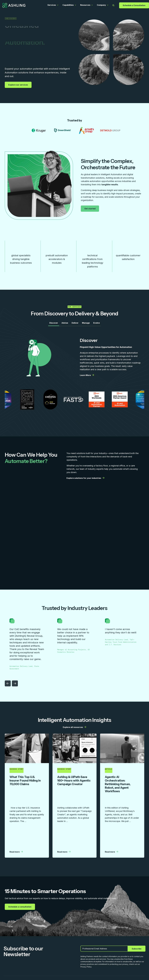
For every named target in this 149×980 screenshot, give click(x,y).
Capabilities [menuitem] (25, 960)
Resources (85, 5)
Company (101, 5)
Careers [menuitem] (75, 960)
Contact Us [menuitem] (91, 960)
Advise (65, 324)
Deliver (75, 324)
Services (52, 5)
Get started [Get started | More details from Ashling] (90, 209)
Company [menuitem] (59, 960)
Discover (54, 324)
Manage (86, 324)
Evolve (97, 324)
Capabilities (68, 5)
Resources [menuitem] (43, 960)
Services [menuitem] (8, 960)
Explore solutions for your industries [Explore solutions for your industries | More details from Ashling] (85, 479)
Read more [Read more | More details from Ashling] (16, 815)
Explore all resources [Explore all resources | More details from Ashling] (74, 729)
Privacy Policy (140, 971)
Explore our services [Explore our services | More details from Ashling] (18, 85)
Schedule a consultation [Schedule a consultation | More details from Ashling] (20, 870)
